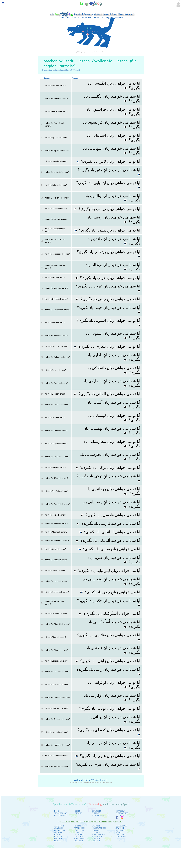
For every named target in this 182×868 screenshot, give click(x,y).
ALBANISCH (59, 826)
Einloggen (81, 52)
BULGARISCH (59, 830)
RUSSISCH (96, 839)
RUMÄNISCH (97, 837)
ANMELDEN (97, 813)
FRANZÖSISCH (80, 828)
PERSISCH (96, 830)
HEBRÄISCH (79, 832)
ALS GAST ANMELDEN (101, 815)
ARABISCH (58, 828)
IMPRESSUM (121, 811)
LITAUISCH (96, 826)
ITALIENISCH (79, 834)
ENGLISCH (58, 839)
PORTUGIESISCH (98, 834)
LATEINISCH (79, 841)
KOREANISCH (79, 839)
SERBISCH (96, 841)
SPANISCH (120, 828)
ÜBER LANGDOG (61, 815)
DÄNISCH (58, 834)
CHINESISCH (59, 832)
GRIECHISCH (79, 830)
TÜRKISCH (120, 832)
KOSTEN (77, 811)
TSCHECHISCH (122, 830)
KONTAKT (78, 813)
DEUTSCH (58, 837)
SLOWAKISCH (121, 826)
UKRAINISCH (121, 834)
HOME (57, 811)
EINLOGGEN (97, 811)
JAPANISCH (78, 837)
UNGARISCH (121, 837)
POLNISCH (96, 832)
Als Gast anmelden (99, 52)
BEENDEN (120, 815)
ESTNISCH (58, 841)
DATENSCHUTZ (122, 813)
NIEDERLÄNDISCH (99, 828)
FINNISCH (78, 826)
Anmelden (88, 52)
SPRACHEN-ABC (61, 813)
